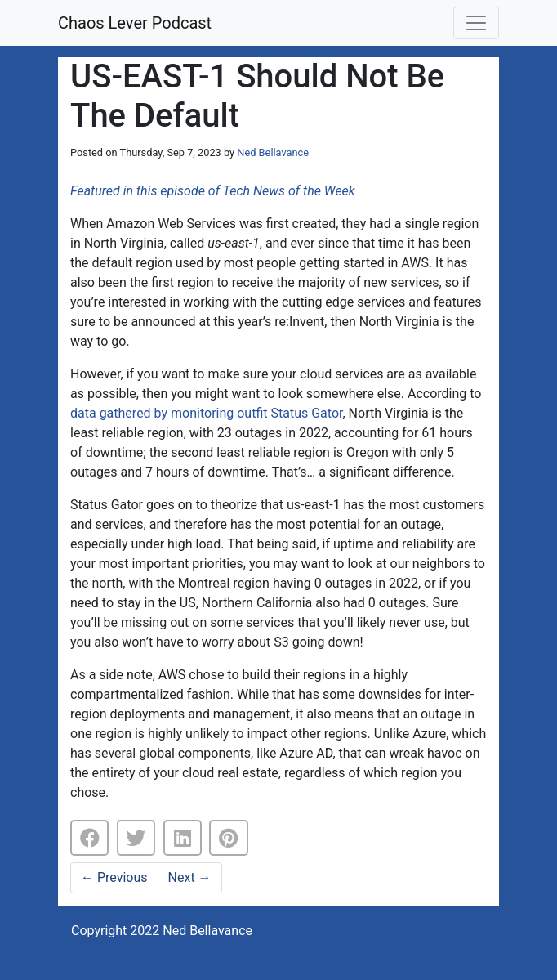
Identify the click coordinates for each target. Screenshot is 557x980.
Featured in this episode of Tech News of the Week (213, 191)
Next (190, 877)
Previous (114, 877)
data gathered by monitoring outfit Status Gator (206, 413)
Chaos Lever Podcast (135, 23)
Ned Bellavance (273, 152)
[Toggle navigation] (476, 23)
